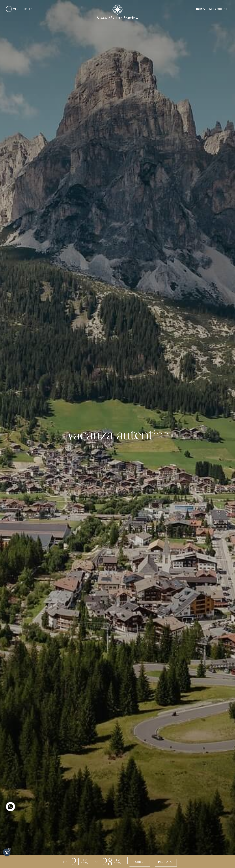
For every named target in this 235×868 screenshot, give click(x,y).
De (26, 9)
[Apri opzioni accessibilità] (7, 852)
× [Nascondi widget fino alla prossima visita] (10, 849)
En (31, 9)
